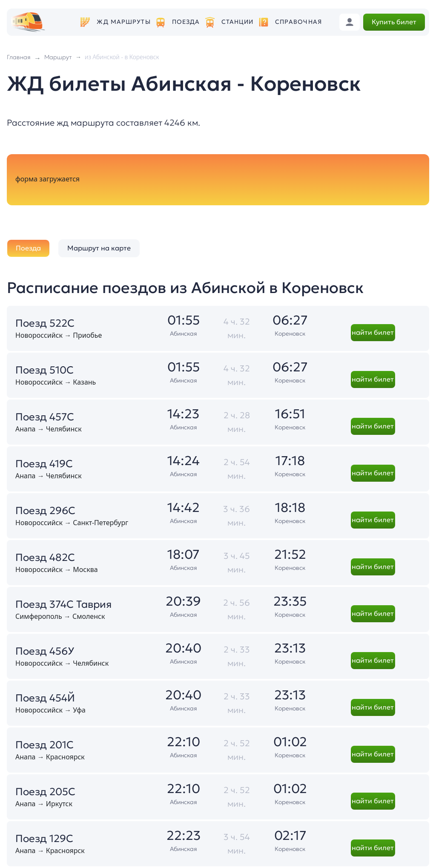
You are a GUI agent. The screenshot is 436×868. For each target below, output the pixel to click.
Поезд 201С (44, 745)
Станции (238, 22)
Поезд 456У (45, 651)
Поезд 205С (45, 792)
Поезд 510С (44, 370)
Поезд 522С (45, 323)
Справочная (298, 22)
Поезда (186, 22)
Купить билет (394, 22)
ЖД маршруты (123, 22)
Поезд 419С (44, 464)
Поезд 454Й (45, 698)
